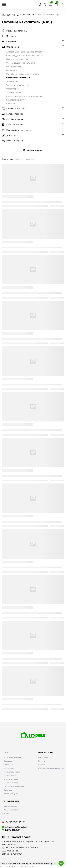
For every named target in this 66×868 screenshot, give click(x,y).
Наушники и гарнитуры (17, 59)
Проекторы (12, 70)
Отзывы (7, 813)
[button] (26, 159)
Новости (42, 761)
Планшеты (8, 761)
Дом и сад (8, 790)
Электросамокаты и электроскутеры (24, 96)
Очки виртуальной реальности (21, 63)
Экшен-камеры (14, 92)
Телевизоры (12, 81)
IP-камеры (11, 104)
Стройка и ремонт (11, 779)
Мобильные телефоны (13, 757)
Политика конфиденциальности (51, 768)
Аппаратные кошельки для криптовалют (25, 52)
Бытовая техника (10, 776)
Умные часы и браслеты (18, 85)
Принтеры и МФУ (14, 67)
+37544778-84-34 (14, 822)
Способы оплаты (10, 806)
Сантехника (8, 765)
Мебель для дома (11, 794)
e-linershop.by (49, 863)
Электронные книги (16, 100)
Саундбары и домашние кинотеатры (24, 74)
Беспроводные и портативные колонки (25, 56)
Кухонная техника (11, 783)
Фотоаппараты (13, 89)
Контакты (42, 765)
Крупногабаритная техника (15, 786)
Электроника (9, 768)
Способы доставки (11, 810)
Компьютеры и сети (12, 772)
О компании (43, 757)
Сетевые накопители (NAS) (19, 78)
